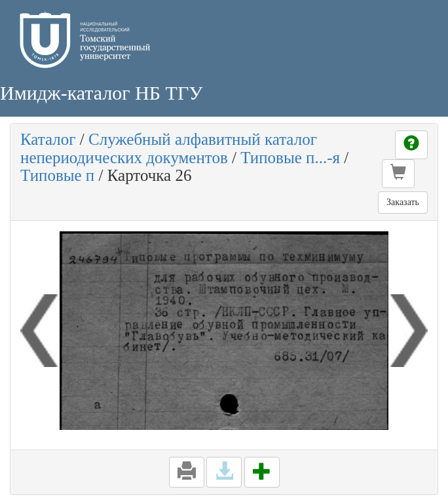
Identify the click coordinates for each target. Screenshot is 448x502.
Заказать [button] (403, 202)
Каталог (48, 139)
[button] (398, 174)
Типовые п (57, 175)
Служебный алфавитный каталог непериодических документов (169, 148)
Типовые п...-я (290, 158)
